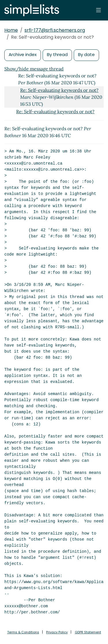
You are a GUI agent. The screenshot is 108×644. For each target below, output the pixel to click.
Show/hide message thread (34, 69)
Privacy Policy (57, 632)
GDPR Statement (88, 632)
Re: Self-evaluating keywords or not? (59, 90)
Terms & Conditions (23, 632)
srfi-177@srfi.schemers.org (55, 30)
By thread (57, 54)
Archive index (23, 54)
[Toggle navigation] (98, 10)
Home (11, 30)
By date (86, 54)
